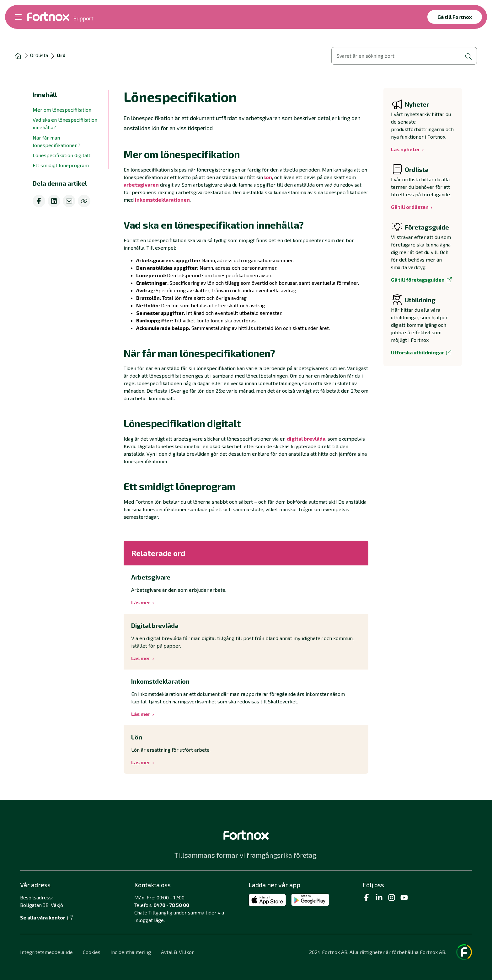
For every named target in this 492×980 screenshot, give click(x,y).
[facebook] (39, 201)
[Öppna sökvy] (404, 56)
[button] (246, 154)
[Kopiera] (84, 201)
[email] (69, 201)
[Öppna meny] (18, 17)
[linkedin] (54, 201)
